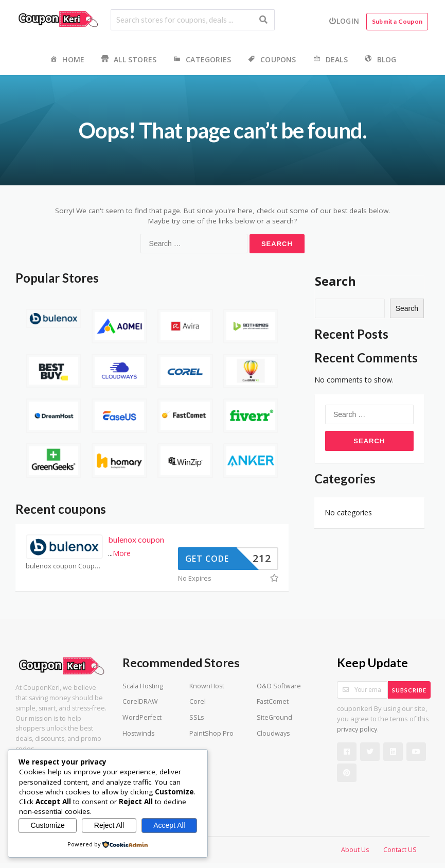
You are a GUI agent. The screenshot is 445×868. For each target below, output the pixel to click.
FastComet (273, 701)
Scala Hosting (143, 686)
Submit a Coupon (397, 21)
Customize (48, 825)
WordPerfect (142, 717)
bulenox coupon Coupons (64, 566)
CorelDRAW (140, 701)
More (122, 553)
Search (335, 281)
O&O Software (279, 686)
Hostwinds (138, 733)
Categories (201, 60)
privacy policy (357, 729)
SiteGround (274, 717)
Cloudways (273, 733)
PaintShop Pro (211, 733)
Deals (330, 60)
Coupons (271, 60)
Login (344, 21)
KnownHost (207, 686)
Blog (380, 60)
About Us (355, 850)
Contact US (400, 850)
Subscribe (409, 690)
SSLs (197, 717)
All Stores (128, 60)
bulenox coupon (136, 539)
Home (66, 60)
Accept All (169, 825)
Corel (198, 701)
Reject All (109, 825)
